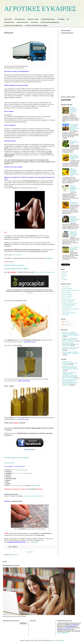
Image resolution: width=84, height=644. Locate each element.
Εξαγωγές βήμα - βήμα (9, 463)
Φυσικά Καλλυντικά (23, 22)
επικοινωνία (34, 542)
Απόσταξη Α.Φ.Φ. (9, 22)
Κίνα (63, 278)
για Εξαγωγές (49, 258)
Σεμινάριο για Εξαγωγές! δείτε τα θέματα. (16, 269)
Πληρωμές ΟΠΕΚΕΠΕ (68, 302)
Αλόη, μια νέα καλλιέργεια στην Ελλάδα (74, 142)
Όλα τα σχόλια (66, 325)
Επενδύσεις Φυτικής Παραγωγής (50, 22)
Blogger (62, 640)
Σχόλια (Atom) (14, 555)
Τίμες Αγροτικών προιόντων (69, 313)
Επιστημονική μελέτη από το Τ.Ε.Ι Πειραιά (17, 458)
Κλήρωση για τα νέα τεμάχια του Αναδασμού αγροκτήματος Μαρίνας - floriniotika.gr (70, 340)
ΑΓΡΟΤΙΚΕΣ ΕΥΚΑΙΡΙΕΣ (40, 9)
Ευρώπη (64, 276)
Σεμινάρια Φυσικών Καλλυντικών (71, 309)
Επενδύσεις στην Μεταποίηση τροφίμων (36, 25)
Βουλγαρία (65, 272)
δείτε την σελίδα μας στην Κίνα (17, 485)
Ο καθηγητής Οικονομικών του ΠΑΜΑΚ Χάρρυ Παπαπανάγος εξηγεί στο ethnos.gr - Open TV (70, 368)
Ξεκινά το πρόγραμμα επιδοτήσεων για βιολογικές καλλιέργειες (74, 188)
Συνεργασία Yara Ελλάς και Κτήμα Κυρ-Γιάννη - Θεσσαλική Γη (71, 348)
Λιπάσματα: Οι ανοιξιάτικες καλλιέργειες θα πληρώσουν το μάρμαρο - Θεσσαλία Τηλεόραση (70, 334)
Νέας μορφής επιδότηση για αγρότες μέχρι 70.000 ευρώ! (74, 234)
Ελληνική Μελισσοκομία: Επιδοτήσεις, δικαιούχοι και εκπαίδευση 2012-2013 (75, 172)
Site (68, 19)
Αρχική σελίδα (30, 552)
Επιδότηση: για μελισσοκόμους (74, 203)
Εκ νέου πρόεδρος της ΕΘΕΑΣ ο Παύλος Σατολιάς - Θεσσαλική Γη (71, 353)
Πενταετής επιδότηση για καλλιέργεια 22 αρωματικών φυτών (74, 110)
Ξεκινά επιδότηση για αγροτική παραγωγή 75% (74, 248)
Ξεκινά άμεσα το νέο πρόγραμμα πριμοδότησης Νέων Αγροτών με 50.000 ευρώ (75, 127)
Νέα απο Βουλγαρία (67, 296)
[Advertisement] (67, 65)
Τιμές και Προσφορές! (63, 633)
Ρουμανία (65, 280)
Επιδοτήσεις (34, 22)
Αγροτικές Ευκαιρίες (67, 288)
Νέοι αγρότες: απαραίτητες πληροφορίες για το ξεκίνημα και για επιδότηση (75, 219)
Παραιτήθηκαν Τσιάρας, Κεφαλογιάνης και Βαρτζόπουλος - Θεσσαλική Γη (71, 344)
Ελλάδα (64, 274)
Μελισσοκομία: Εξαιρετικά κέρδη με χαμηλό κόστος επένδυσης (75, 157)
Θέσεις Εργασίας (67, 292)
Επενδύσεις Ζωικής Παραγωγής (13, 25)
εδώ (17, 255)
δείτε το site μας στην (22, 473)
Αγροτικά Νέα (8, 19)
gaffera (54, 640)
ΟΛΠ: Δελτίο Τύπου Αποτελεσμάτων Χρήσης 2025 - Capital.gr (70, 363)
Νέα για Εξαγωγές (20, 19)
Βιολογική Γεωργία (33, 19)
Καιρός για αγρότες (67, 294)
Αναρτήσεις (65, 322)
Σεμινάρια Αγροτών (67, 307)
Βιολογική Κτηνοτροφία (48, 19)
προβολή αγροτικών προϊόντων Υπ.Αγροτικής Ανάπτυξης (70, 304)
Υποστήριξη (61, 19)
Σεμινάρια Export (67, 311)
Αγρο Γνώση (65, 286)
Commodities (66, 315)
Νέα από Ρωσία (66, 298)
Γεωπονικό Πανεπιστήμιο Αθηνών (71, 290)
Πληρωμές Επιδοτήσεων (68, 300)
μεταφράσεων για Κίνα (35, 486)
